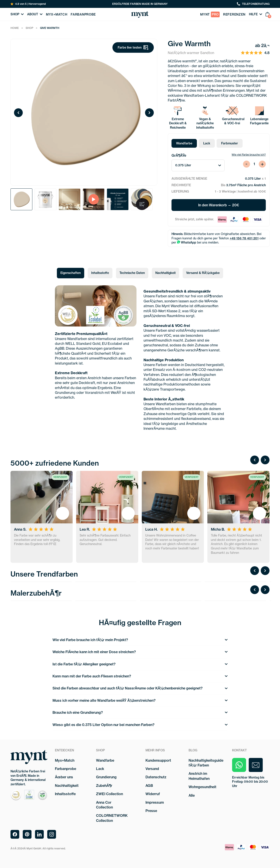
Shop (17, 14)
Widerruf (153, 794)
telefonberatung (253, 4)
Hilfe (255, 14)
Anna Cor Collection (104, 805)
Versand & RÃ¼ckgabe (203, 273)
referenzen (234, 14)
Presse (151, 811)
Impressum (155, 802)
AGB (149, 786)
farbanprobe (83, 14)
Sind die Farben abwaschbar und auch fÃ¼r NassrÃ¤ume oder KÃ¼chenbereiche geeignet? (140, 688)
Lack (207, 143)
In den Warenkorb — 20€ (219, 205)
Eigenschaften (71, 273)
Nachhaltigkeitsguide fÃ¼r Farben (206, 763)
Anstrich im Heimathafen (199, 776)
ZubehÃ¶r (104, 786)
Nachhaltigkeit (165, 273)
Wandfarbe (184, 143)
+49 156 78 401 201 (244, 238)
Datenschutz (156, 777)
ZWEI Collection (109, 794)
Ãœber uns (64, 777)
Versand (152, 769)
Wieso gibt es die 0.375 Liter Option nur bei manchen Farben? (140, 725)
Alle (192, 795)
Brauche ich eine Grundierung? (140, 712)
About (35, 14)
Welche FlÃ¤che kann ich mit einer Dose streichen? (140, 652)
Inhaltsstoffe (100, 273)
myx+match (57, 14)
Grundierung (106, 777)
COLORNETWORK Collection (112, 818)
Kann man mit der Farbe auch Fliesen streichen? (140, 676)
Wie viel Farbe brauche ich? (249, 155)
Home (15, 28)
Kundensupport (158, 760)
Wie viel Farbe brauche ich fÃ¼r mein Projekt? (140, 640)
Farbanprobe (66, 769)
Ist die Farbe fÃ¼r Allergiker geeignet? (140, 664)
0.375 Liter (198, 165)
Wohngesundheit (202, 787)
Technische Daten (132, 273)
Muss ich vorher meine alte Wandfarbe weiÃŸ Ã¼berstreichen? (140, 700)
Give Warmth (50, 28)
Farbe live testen (133, 47)
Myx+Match (65, 760)
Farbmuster (230, 143)
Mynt (210, 14)
